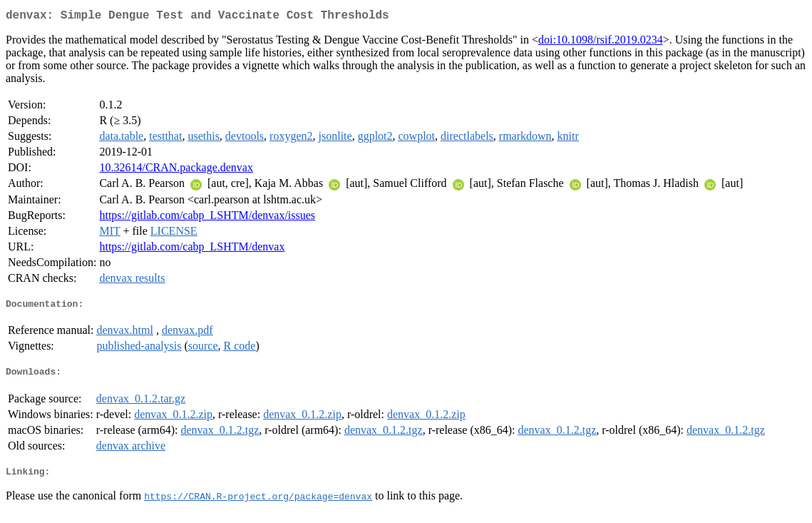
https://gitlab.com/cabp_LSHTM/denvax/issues (207, 218)
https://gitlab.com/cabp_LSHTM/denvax (192, 249)
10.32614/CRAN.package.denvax (176, 170)
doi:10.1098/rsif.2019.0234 (601, 42)
